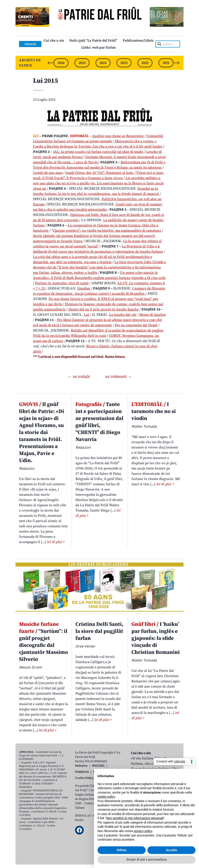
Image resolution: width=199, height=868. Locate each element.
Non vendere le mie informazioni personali (135, 818)
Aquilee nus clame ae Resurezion (118, 136)
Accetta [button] (172, 850)
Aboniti (30, 44)
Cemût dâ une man (48, 173)
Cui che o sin (54, 41)
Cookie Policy (84, 778)
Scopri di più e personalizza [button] (147, 859)
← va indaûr (79, 376)
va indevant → (118, 376)
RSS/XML (98, 766)
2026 (61, 63)
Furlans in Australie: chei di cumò (62, 283)
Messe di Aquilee (153, 315)
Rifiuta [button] (122, 850)
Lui (86, 315)
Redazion (81, 766)
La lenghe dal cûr (123, 315)
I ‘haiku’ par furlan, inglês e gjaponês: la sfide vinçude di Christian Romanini (156, 638)
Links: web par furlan (99, 48)
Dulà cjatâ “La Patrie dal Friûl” (93, 41)
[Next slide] (176, 63)
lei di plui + (56, 542)
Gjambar (84, 288)
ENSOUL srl (83, 816)
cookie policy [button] (106, 797)
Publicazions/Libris (138, 41)
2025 (82, 63)
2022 (145, 63)
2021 (166, 63)
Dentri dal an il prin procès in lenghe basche (104, 309)
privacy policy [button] (143, 831)
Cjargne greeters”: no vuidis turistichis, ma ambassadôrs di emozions (107, 231)
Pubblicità (82, 772)
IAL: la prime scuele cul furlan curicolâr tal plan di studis (98, 152)
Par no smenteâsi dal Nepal (136, 325)
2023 (124, 63)
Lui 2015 (45, 81)
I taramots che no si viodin (154, 411)
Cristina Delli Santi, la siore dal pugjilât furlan (99, 631)
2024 (103, 63)
